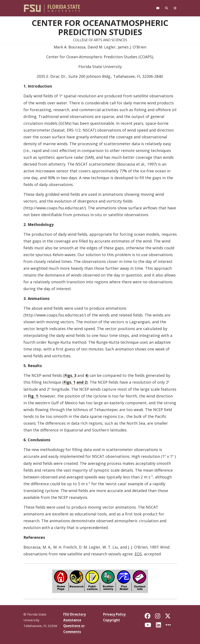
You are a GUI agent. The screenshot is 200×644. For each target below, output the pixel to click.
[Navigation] (175, 8)
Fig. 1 (33, 396)
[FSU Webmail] (158, 8)
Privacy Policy (114, 614)
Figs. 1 (69, 382)
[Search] (166, 8)
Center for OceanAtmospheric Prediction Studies (100, 27)
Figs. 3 (70, 375)
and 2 (82, 382)
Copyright (112, 620)
